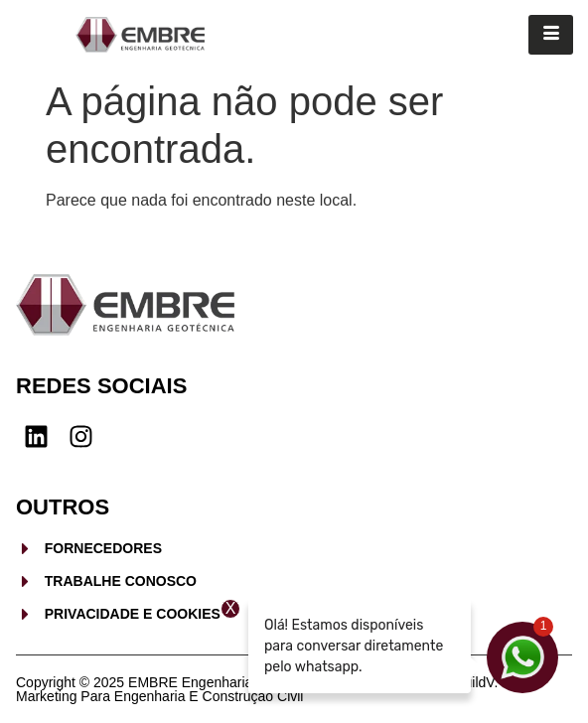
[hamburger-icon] (551, 35)
